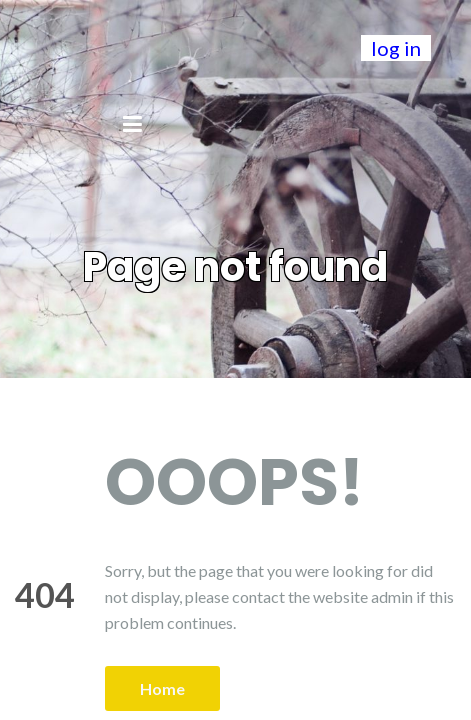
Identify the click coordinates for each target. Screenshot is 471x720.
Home (162, 688)
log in (396, 48)
